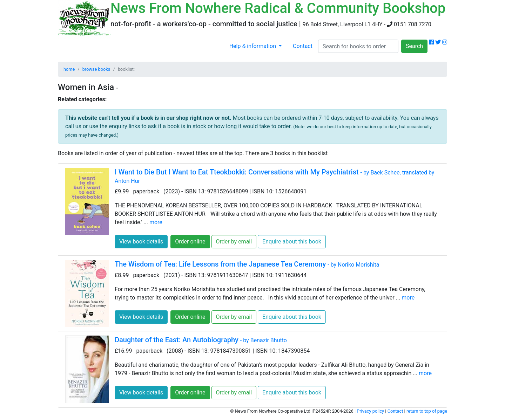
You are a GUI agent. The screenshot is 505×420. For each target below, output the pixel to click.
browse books (96, 69)
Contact (303, 46)
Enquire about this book (292, 242)
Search (414, 46)
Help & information (253, 46)
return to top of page (427, 411)
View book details (141, 242)
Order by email (234, 242)
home (69, 69)
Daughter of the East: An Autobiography (201, 340)
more (156, 222)
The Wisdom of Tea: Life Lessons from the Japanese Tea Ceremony (247, 264)
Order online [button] (190, 242)
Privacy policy (370, 411)
